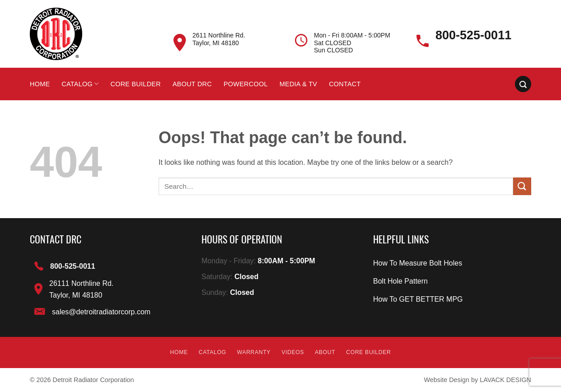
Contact (345, 84)
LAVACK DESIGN (505, 380)
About (325, 352)
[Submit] (522, 186)
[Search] (523, 84)
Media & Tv (298, 84)
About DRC (192, 84)
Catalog (80, 84)
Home (40, 84)
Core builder (135, 84)
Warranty (254, 352)
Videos (293, 352)
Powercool (246, 84)
